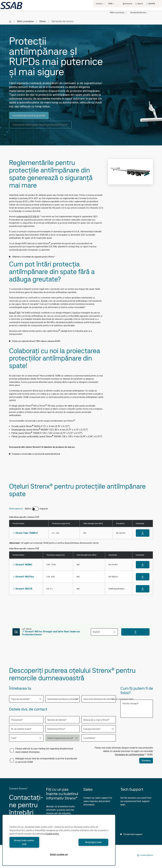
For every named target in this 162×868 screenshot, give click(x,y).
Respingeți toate (84, 844)
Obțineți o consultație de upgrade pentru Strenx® (32, 257)
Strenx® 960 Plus (23, 577)
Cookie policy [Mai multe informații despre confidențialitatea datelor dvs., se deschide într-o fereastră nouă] (52, 837)
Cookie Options (145, 855)
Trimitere (146, 761)
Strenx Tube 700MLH (25, 533)
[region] (59, 842)
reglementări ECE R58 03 (29, 217)
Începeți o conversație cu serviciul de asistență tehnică (35, 454)
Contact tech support (131, 834)
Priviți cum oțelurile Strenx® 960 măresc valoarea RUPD (35, 341)
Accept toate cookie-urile (34, 844)
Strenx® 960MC (23, 565)
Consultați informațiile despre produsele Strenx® (40, 125)
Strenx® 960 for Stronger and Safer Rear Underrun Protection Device (51, 633)
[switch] (35, 509)
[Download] (135, 632)
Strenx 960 (16, 313)
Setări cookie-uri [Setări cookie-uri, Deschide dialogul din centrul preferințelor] (59, 854)
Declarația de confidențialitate (131, 755)
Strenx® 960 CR (23, 589)
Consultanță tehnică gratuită (29, 115)
